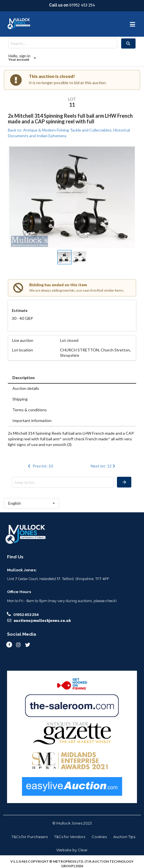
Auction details (26, 388)
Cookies (99, 837)
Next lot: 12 (104, 466)
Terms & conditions (30, 410)
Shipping (20, 399)
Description (24, 378)
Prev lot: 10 (40, 466)
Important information (32, 420)
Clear (83, 850)
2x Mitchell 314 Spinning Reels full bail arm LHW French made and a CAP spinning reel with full (70, 119)
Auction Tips (124, 837)
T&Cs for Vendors (70, 837)
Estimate (20, 311)
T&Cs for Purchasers (30, 837)
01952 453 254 (82, 5)
